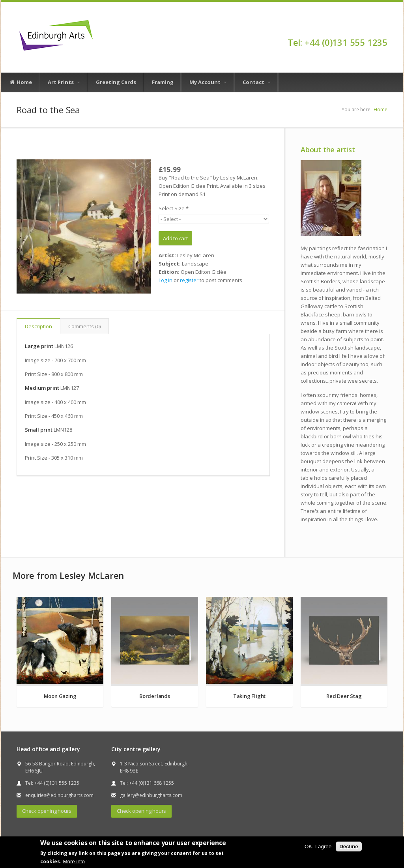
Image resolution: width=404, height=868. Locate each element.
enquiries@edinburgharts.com (59, 795)
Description (38, 326)
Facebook (384, 28)
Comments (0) (84, 326)
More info (74, 861)
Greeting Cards (116, 82)
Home (21, 82)
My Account (208, 82)
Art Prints (64, 82)
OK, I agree (318, 846)
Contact (257, 82)
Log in (166, 280)
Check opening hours (47, 811)
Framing (163, 82)
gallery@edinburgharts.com (151, 795)
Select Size (174, 208)
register (189, 280)
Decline (349, 846)
